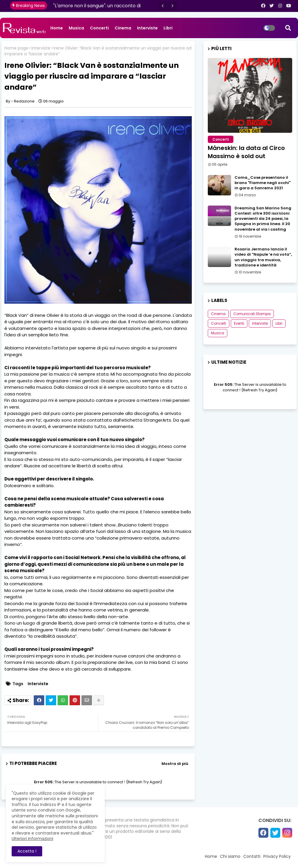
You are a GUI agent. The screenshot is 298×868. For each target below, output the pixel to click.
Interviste (147, 28)
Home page (16, 48)
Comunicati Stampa (252, 314)
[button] (163, 6)
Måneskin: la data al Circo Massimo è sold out (246, 152)
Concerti (99, 28)
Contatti (252, 856)
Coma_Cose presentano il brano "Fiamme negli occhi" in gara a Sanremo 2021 (262, 183)
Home (57, 28)
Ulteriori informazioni (32, 839)
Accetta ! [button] (27, 851)
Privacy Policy (277, 856)
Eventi (239, 323)
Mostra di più (175, 764)
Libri (168, 28)
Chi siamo (230, 856)
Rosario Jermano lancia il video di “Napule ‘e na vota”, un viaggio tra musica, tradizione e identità (263, 257)
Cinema (123, 28)
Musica (76, 28)
